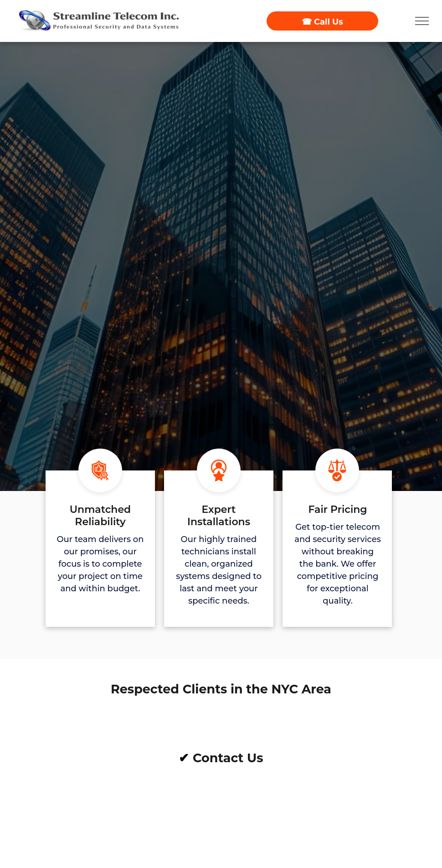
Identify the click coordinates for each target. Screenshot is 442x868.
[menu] (422, 21)
